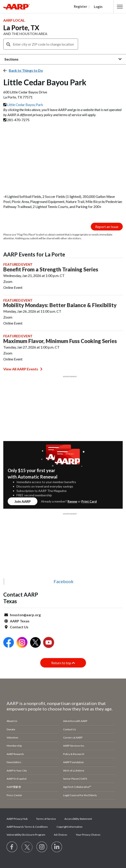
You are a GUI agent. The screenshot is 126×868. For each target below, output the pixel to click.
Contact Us (19, 627)
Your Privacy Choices (88, 835)
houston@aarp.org (25, 615)
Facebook (64, 581)
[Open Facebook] (9, 643)
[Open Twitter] (35, 643)
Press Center (14, 795)
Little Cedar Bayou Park (25, 105)
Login (98, 7)
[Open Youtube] (49, 643)
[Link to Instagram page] (42, 847)
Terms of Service (46, 819)
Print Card (89, 501)
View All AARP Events (23, 369)
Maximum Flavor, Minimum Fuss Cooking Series (60, 341)
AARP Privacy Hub (17, 819)
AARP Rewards (15, 754)
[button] (120, 7)
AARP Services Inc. (74, 746)
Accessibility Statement (78, 819)
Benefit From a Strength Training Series (51, 269)
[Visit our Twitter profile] (27, 847)
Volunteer (13, 737)
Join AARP (23, 501)
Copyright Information (69, 827)
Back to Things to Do (26, 70)
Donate (11, 729)
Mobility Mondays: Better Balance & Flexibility (60, 305)
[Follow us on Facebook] (12, 847)
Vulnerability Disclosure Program (26, 835)
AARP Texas (20, 621)
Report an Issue (107, 227)
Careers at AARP (73, 737)
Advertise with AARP (75, 721)
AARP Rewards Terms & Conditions (27, 827)
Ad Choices (61, 835)
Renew (72, 501)
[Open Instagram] (22, 643)
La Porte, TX (21, 28)
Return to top (63, 663)
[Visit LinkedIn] (57, 847)
